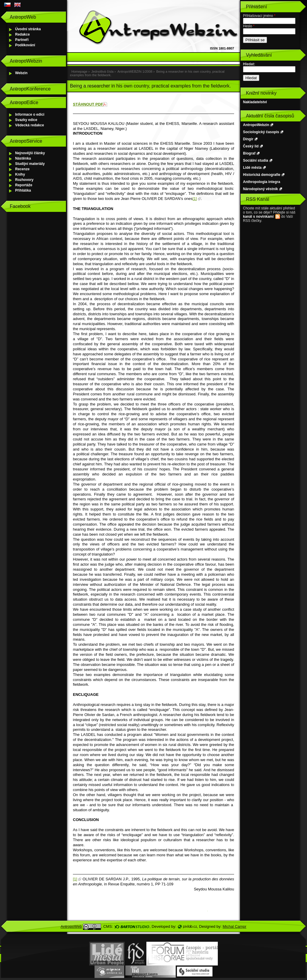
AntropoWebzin (256, 125)
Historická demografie (262, 175)
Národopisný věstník (260, 189)
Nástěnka (23, 158)
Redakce (22, 34)
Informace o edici (30, 114)
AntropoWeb (71, 926)
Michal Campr (234, 926)
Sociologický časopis (261, 132)
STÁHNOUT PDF (88, 104)
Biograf (249, 153)
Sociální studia (256, 160)
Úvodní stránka (28, 29)
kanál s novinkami (258, 217)
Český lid (251, 146)
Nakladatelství (255, 102)
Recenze (22, 169)
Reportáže (24, 185)
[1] (195, 199)
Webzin (21, 73)
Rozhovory (24, 180)
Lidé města (252, 168)
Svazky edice (26, 120)
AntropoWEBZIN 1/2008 (135, 71)
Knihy (20, 174)
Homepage (79, 71)
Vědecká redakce (29, 125)
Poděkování (25, 45)
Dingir (248, 139)
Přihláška (23, 190)
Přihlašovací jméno (259, 16)
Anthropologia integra (262, 182)
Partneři (22, 40)
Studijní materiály (30, 164)
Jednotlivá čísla (102, 71)
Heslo (249, 26)
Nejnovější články (30, 153)
